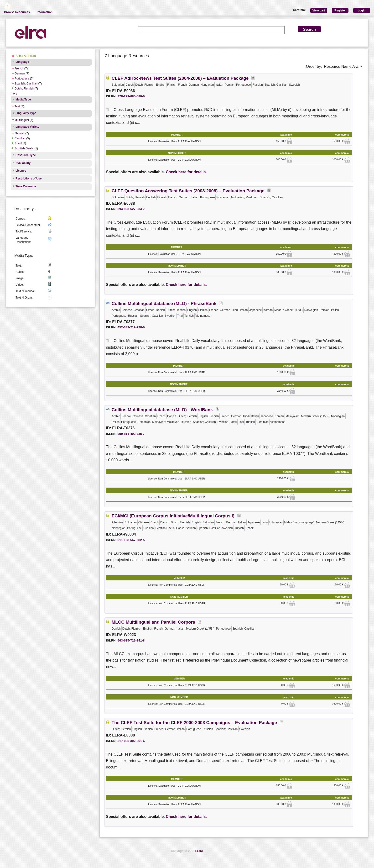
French (19, 68)
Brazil (18, 143)
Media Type (23, 100)
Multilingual (22, 120)
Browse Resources (17, 12)
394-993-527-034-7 (131, 209)
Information (45, 12)
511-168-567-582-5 (131, 540)
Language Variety (27, 127)
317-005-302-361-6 (131, 741)
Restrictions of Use (29, 179)
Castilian (20, 138)
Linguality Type (26, 113)
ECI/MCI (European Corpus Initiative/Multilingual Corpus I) (173, 516)
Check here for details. (186, 172)
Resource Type (26, 155)
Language (22, 62)
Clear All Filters (26, 56)
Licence (21, 171)
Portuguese (22, 79)
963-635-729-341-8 (131, 640)
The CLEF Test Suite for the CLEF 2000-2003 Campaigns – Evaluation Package (194, 723)
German (20, 74)
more (14, 94)
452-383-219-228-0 (131, 327)
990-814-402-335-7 (131, 434)
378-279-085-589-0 (131, 96)
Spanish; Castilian (26, 84)
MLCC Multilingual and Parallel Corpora (153, 622)
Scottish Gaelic (24, 148)
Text (17, 106)
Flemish (20, 133)
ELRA (199, 851)
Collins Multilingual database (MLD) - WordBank (162, 410)
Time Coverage (26, 186)
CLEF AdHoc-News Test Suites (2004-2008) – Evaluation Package (180, 78)
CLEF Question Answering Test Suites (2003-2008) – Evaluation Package (188, 191)
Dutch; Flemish (24, 89)
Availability (23, 163)
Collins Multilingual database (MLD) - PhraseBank (164, 303)
